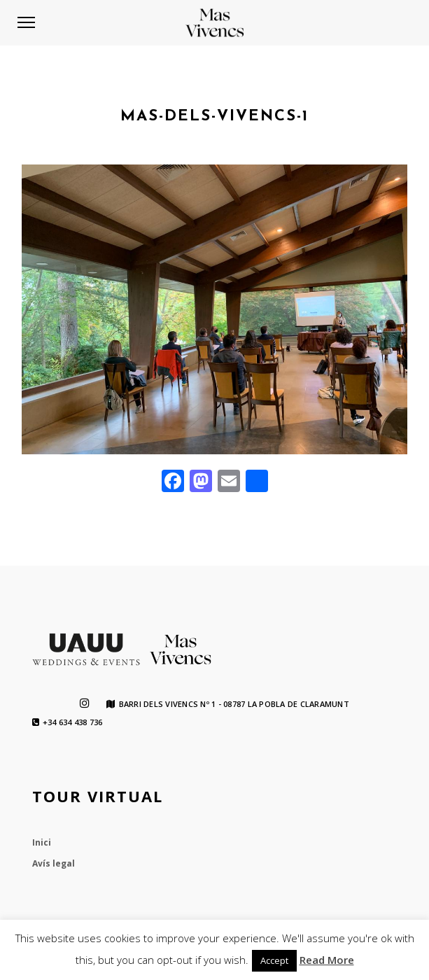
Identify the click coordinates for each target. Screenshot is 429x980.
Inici (42, 842)
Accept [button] (274, 960)
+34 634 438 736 (68, 722)
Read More (327, 960)
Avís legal (54, 863)
